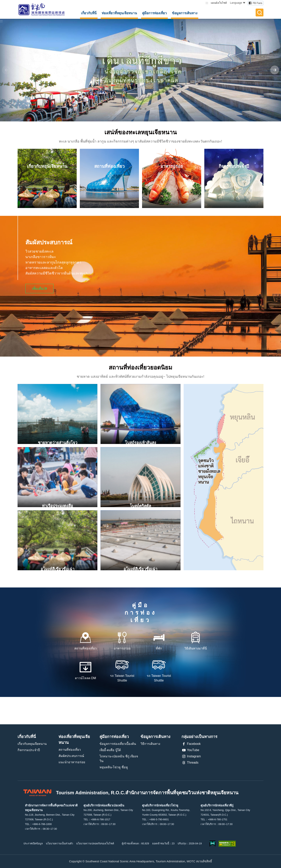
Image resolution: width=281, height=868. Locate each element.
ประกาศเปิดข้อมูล (33, 843)
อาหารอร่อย (122, 648)
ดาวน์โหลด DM (85, 678)
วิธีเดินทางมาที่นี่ (196, 648)
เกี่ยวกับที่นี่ (89, 13)
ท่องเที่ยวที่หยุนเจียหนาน (119, 13)
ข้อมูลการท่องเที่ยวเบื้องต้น (118, 744)
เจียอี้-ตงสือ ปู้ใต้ (110, 750)
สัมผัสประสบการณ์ (71, 756)
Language (238, 3)
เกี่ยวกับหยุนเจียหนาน (32, 744)
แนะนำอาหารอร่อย (72, 762)
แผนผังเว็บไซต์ (219, 3)
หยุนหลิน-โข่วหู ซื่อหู (114, 767)
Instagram (191, 756)
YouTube (190, 750)
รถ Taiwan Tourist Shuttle (122, 678)
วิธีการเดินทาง (150, 744)
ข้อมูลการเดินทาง (185, 13)
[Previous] (6, 70)
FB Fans (257, 3)
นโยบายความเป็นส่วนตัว (59, 843)
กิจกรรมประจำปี (29, 750)
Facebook (191, 744)
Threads (190, 763)
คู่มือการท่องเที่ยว (154, 13)
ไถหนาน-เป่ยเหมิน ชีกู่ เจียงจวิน (119, 759)
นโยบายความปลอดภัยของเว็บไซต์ (95, 843)
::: (207, 3)
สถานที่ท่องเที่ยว (85, 648)
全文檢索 (260, 13)
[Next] (275, 70)
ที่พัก (159, 648)
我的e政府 (213, 844)
